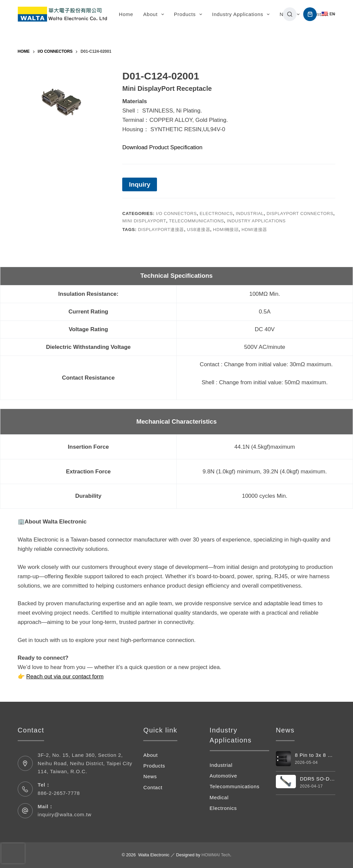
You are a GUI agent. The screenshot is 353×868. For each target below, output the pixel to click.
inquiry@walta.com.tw (65, 814)
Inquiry (140, 184)
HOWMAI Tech (216, 855)
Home (126, 14)
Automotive (224, 776)
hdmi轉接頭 (226, 230)
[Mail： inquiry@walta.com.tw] (25, 811)
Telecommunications (197, 221)
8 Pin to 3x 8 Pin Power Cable (308, 755)
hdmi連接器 (254, 230)
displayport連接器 (161, 230)
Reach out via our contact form (65, 677)
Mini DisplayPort (144, 221)
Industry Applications (242, 14)
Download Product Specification (162, 147)
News (150, 776)
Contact (319, 14)
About (155, 14)
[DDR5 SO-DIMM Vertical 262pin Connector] (286, 781)
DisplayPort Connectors (300, 213)
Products (189, 14)
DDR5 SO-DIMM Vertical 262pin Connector (318, 778)
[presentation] (13, 853)
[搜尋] (290, 14)
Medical (219, 797)
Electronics (216, 213)
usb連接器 (199, 230)
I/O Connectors (176, 213)
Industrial (250, 213)
